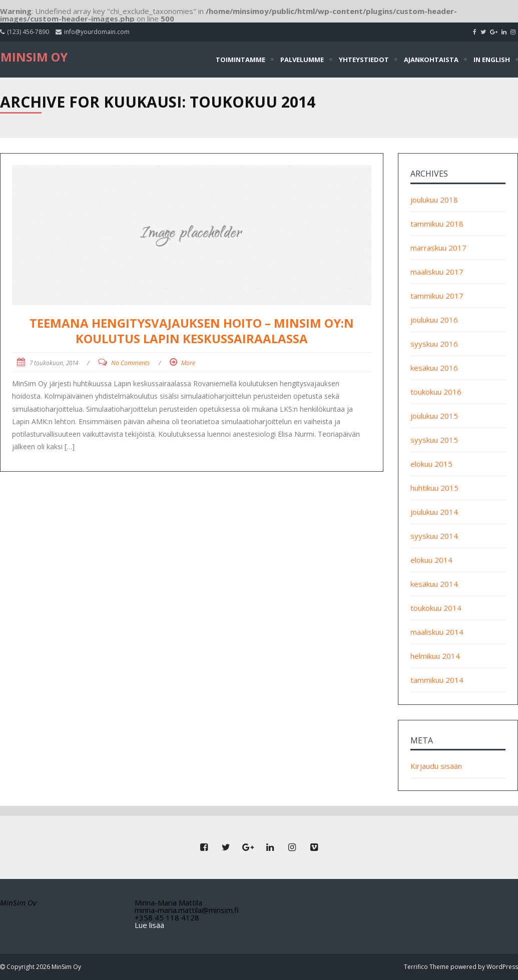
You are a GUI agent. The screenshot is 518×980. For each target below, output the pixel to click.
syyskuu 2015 (434, 440)
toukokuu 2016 (436, 392)
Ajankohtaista (431, 60)
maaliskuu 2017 (437, 272)
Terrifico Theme (426, 967)
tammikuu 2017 (437, 296)
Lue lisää (149, 925)
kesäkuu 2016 (434, 368)
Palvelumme (302, 60)
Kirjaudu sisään (436, 766)
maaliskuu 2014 (437, 632)
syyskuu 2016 (434, 344)
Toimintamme (240, 60)
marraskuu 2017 (438, 248)
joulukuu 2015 (434, 416)
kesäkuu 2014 (434, 584)
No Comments (130, 363)
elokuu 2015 (431, 464)
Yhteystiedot (364, 60)
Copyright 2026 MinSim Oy (43, 967)
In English (492, 60)
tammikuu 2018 (437, 224)
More (188, 363)
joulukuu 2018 (434, 200)
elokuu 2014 (431, 560)
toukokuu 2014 (436, 608)
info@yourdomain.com (97, 32)
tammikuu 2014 (437, 680)
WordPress (502, 967)
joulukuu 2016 (434, 320)
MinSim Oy (34, 57)
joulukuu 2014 (434, 512)
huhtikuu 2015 (434, 488)
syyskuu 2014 (434, 536)
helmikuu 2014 (435, 656)
